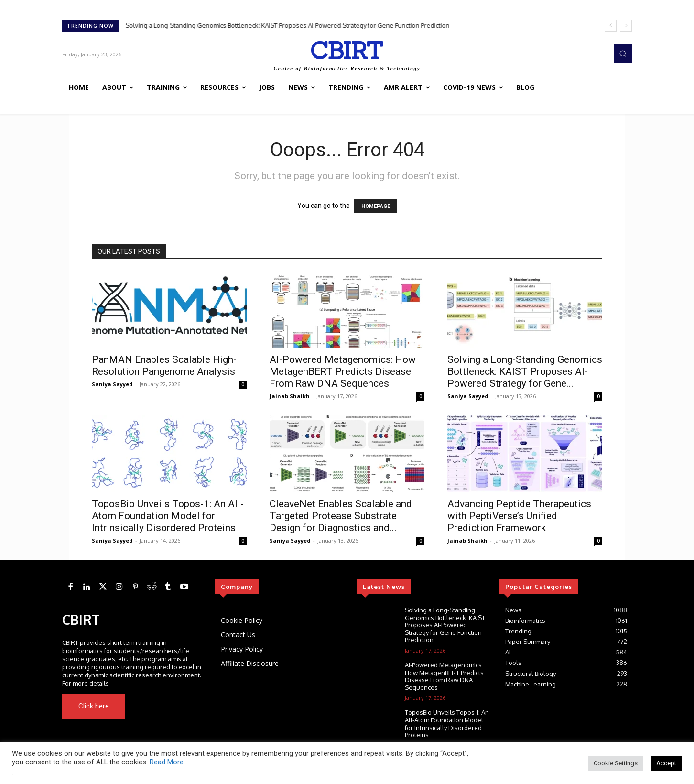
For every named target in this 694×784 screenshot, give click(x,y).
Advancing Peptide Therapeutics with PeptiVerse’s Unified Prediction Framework (519, 516)
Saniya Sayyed (112, 384)
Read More (167, 762)
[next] (626, 26)
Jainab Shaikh (290, 396)
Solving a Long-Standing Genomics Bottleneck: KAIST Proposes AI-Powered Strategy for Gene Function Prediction (288, 25)
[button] (623, 54)
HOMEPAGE (376, 206)
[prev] (611, 26)
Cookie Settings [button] (616, 763)
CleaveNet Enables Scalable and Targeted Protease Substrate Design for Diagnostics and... (341, 516)
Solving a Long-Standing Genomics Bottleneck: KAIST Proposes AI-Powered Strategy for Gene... (525, 371)
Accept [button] (666, 763)
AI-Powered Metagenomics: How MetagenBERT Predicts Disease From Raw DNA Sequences (343, 371)
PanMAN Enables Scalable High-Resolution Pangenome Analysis (164, 365)
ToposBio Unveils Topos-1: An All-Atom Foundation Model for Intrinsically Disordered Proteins (168, 516)
